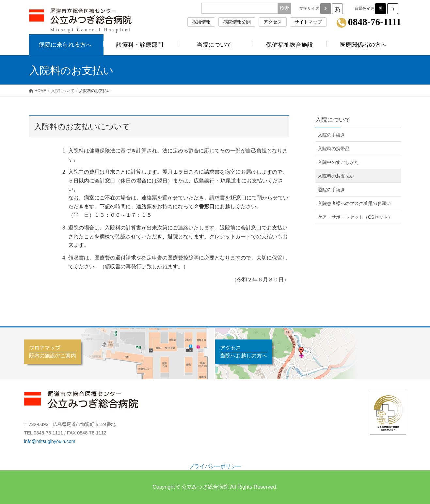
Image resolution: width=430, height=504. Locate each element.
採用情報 (201, 22)
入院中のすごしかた (338, 162)
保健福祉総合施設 (290, 45)
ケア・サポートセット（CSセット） (355, 217)
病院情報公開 (237, 22)
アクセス (273, 22)
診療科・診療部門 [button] (141, 45)
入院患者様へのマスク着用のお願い (354, 203)
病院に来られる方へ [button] (66, 45)
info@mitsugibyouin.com (50, 441)
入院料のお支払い (336, 176)
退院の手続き (331, 190)
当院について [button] (215, 45)
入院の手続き (331, 135)
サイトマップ (308, 22)
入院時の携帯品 (334, 149)
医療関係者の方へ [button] (364, 45)
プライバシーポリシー (215, 466)
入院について (333, 120)
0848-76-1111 (375, 22)
